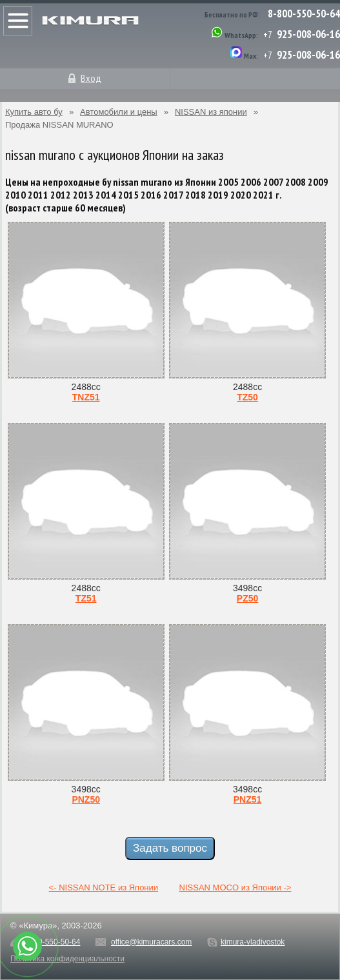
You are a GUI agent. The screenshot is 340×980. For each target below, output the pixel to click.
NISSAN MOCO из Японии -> (235, 887)
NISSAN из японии (211, 112)
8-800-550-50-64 (304, 14)
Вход (91, 78)
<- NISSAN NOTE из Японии (104, 887)
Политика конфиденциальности (67, 959)
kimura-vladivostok (253, 942)
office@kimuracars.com (151, 942)
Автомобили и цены (119, 112)
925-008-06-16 (308, 34)
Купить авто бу (34, 112)
